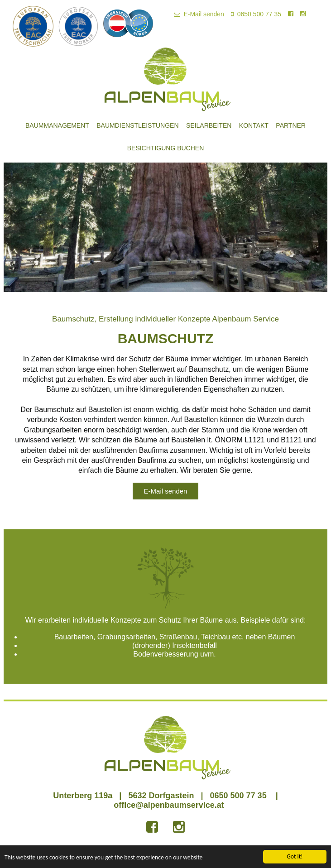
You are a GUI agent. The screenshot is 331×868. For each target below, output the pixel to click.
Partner (291, 125)
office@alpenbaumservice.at (169, 805)
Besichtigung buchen (166, 148)
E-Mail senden (199, 14)
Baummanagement (57, 125)
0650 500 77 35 (256, 14)
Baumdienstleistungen (137, 125)
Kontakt (254, 125)
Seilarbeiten (209, 125)
